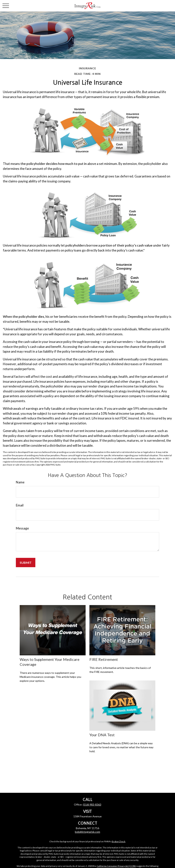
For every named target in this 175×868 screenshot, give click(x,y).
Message (22, 528)
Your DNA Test (102, 735)
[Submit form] (26, 563)
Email (20, 505)
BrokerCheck (119, 841)
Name (20, 482)
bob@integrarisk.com (87, 832)
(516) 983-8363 (92, 805)
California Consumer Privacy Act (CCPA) (116, 866)
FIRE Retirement (104, 659)
